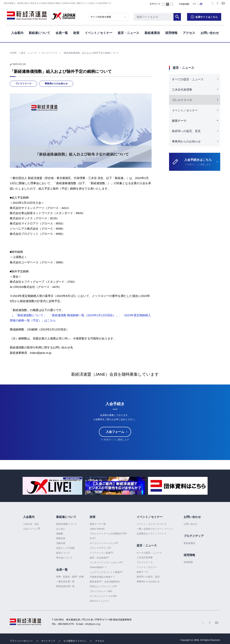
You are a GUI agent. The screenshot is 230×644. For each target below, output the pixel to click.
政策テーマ (142, 572)
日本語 (201, 4)
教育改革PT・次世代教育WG (105, 582)
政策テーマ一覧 (98, 524)
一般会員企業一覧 (65, 582)
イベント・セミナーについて (152, 524)
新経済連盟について (67, 524)
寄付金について (64, 558)
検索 (180, 16)
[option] (52, 486)
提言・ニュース (128, 32)
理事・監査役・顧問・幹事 (70, 577)
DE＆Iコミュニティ (100, 601)
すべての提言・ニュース (188, 79)
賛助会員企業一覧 (65, 586)
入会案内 (17, 32)
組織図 (60, 534)
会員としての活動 (65, 548)
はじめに (61, 529)
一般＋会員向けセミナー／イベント (155, 529)
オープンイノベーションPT (104, 543)
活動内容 (61, 543)
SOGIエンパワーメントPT (103, 586)
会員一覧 (62, 32)
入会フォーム (115, 432)
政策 (76, 32)
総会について (63, 553)
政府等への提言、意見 (186, 131)
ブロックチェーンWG (101, 591)
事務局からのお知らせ (56, 84)
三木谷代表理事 (182, 90)
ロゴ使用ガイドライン (75, 641)
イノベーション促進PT (101, 553)
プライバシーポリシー (21, 641)
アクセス (189, 32)
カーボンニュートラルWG (103, 596)
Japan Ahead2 (97, 529)
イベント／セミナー (99, 32)
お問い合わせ (210, 32)
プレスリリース (23, 84)
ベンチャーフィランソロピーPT (106, 563)
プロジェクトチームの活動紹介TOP (108, 534)
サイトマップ (48, 641)
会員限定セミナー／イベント (152, 534)
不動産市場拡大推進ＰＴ (102, 577)
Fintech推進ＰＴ (98, 567)
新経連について (39, 32)
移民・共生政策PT (99, 558)
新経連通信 (152, 32)
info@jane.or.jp (93, 624)
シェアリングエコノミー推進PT (106, 572)
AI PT (93, 538)
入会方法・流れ (31, 524)
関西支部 (61, 538)
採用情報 (171, 32)
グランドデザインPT (100, 548)
